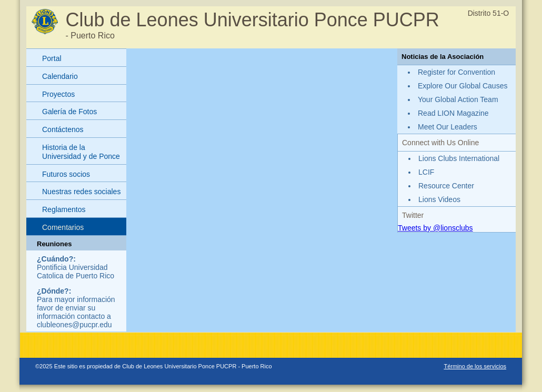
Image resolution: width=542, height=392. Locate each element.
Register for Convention (456, 72)
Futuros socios (66, 174)
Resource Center (446, 186)
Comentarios (63, 227)
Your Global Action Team (458, 99)
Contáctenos (63, 129)
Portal (52, 58)
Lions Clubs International (459, 158)
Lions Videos (439, 199)
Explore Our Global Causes (463, 86)
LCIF (426, 172)
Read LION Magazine (453, 113)
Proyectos (58, 94)
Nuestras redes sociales (81, 192)
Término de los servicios (475, 366)
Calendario (60, 76)
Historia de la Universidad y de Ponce (81, 152)
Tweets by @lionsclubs (435, 228)
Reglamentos (64, 209)
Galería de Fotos (69, 112)
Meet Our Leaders (448, 127)
